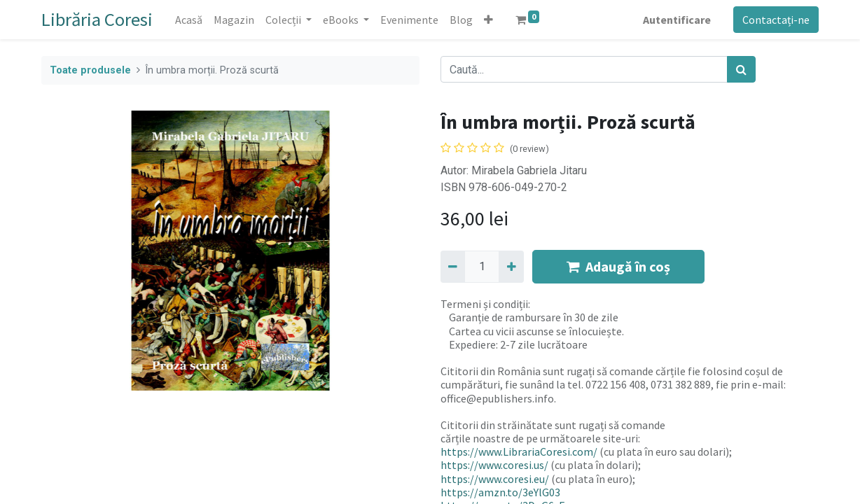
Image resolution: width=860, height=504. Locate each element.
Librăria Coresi (97, 19)
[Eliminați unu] (453, 267)
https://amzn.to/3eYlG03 (500, 492)
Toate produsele (90, 70)
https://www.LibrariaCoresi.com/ (519, 451)
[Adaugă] (511, 267)
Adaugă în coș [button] (618, 266)
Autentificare (677, 20)
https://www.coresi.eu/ (495, 479)
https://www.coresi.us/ (494, 465)
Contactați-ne (776, 20)
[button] (488, 20)
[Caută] (741, 69)
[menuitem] (189, 20)
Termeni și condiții (484, 304)
